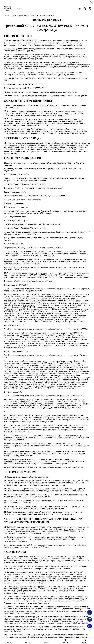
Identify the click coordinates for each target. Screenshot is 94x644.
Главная (6, 15)
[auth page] (28, 641)
